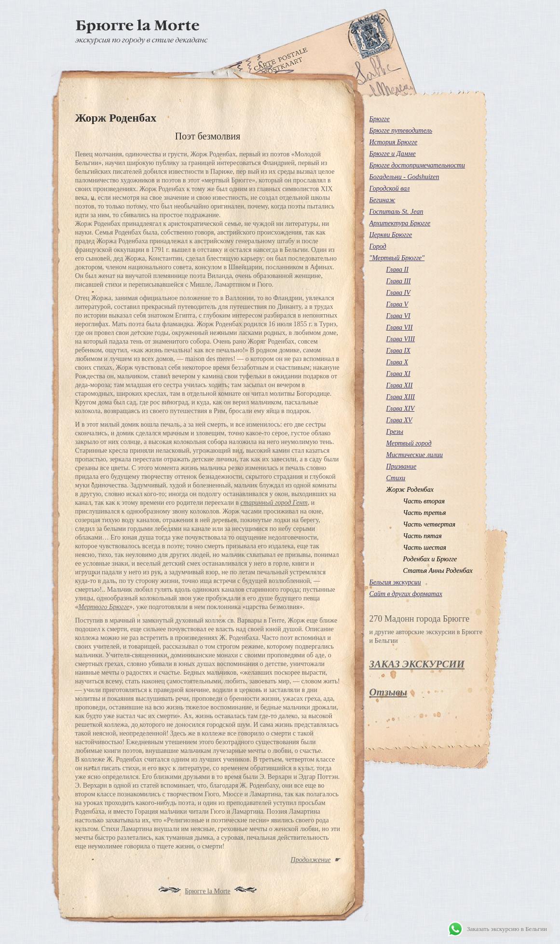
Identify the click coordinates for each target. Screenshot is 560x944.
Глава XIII (401, 397)
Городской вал (390, 188)
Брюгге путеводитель (401, 131)
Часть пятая (423, 536)
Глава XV (399, 420)
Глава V (397, 304)
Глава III (399, 281)
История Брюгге (394, 142)
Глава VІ (398, 316)
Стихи (396, 478)
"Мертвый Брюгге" (397, 258)
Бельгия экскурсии (395, 582)
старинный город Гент (274, 503)
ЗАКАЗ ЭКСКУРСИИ (417, 664)
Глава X (397, 362)
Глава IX (398, 351)
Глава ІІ (397, 270)
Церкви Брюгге (391, 235)
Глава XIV (401, 409)
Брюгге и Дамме (393, 154)
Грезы (395, 432)
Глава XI (398, 374)
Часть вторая (424, 501)
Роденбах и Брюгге (430, 559)
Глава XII (400, 385)
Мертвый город (409, 443)
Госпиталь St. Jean (396, 212)
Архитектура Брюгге (400, 223)
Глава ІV (398, 293)
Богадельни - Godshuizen (404, 177)
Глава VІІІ (401, 339)
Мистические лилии (415, 455)
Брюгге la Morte (207, 891)
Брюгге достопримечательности (417, 165)
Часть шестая (425, 548)
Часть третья (425, 513)
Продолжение (311, 860)
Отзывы (388, 692)
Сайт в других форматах (406, 594)
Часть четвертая (430, 524)
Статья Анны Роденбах (438, 571)
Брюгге (380, 119)
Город (378, 246)
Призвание (402, 466)
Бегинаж (382, 200)
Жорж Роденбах (410, 490)
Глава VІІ (400, 327)
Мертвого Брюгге (104, 607)
